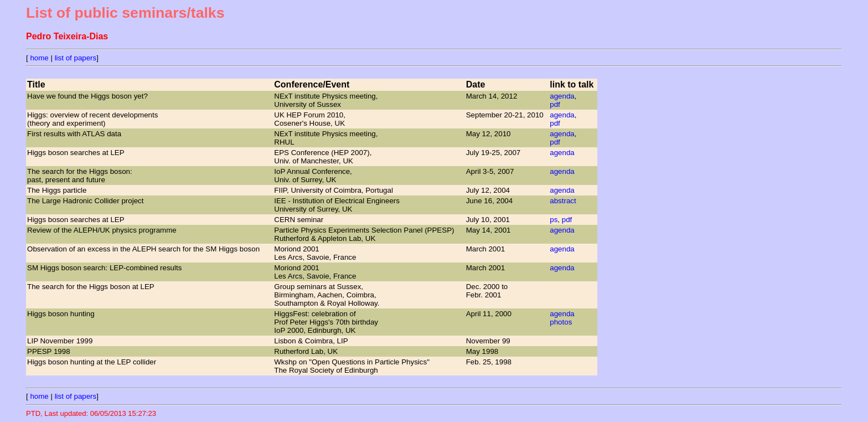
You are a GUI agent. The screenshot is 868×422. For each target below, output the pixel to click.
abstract (563, 201)
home (39, 58)
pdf (555, 104)
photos (561, 322)
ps (554, 220)
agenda (562, 96)
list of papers (76, 58)
